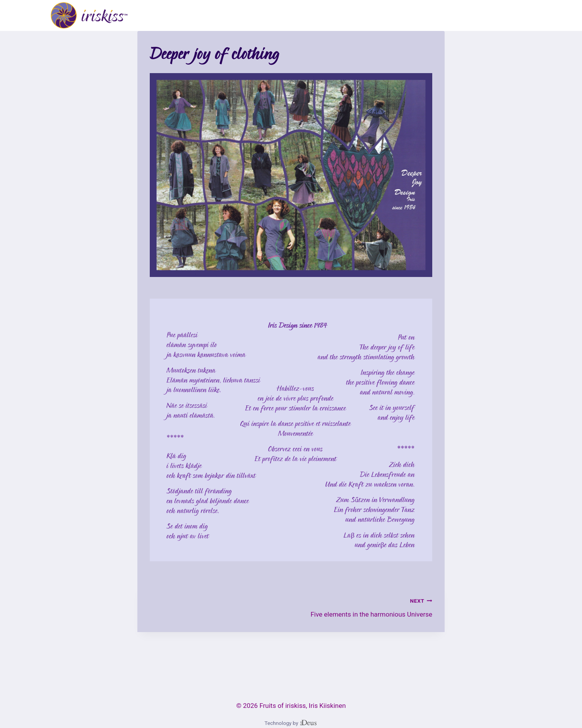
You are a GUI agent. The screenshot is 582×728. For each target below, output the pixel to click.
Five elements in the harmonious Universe (365, 607)
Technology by (291, 723)
